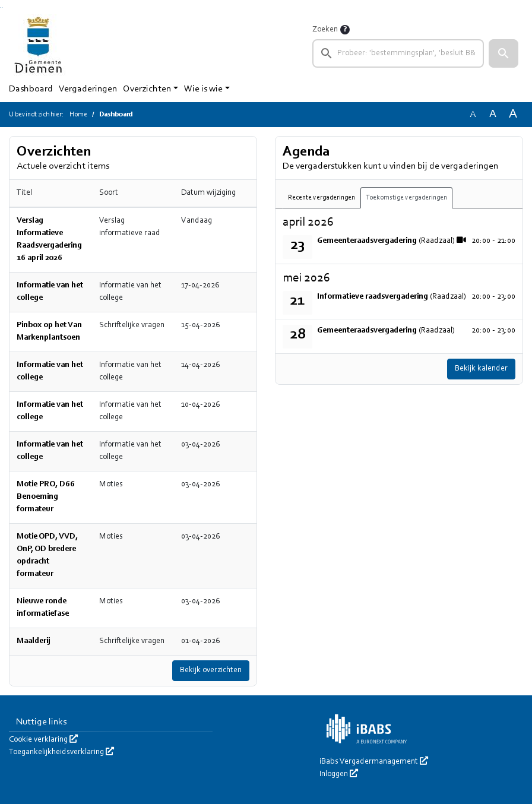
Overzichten (147, 89)
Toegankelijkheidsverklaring (61, 752)
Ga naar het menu (2, 7)
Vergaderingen (88, 89)
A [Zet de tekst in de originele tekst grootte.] (473, 115)
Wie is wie (203, 89)
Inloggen (339, 774)
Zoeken (325, 30)
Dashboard (31, 89)
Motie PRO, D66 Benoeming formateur (46, 497)
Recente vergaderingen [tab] (322, 198)
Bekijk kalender (481, 369)
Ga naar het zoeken (1, 7)
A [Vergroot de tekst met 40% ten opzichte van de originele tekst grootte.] (513, 114)
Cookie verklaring (43, 740)
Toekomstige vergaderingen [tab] (406, 198)
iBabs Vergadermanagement (374, 762)
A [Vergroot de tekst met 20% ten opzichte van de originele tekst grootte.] (493, 114)
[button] (503, 53)
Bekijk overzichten (211, 670)
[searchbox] (398, 53)
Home (78, 115)
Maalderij (34, 641)
